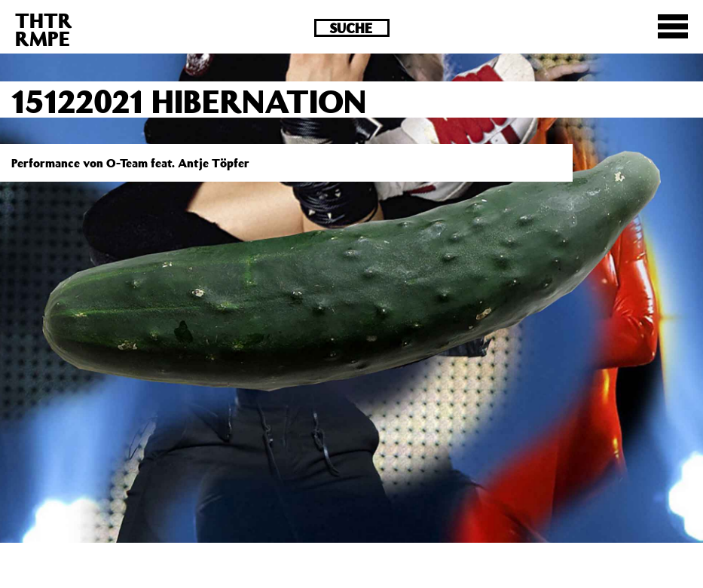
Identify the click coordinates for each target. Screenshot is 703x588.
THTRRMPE (44, 29)
